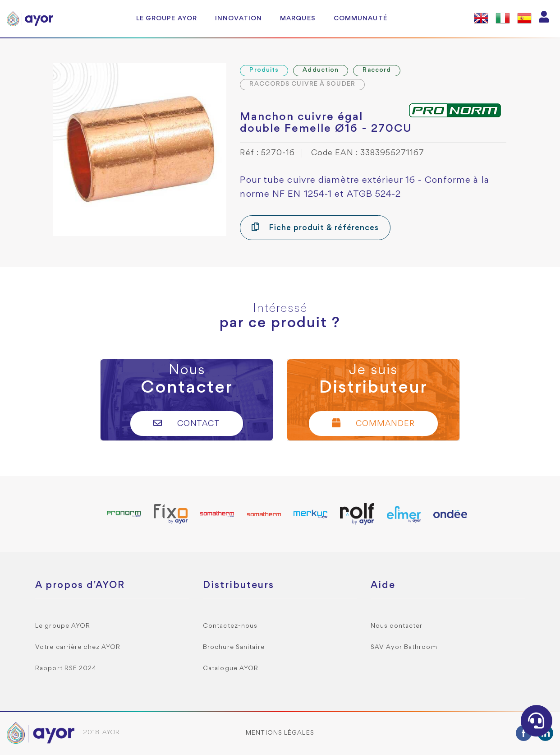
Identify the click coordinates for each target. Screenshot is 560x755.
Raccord (377, 70)
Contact (187, 423)
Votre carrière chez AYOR (78, 647)
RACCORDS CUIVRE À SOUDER (302, 84)
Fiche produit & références (315, 227)
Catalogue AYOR (231, 669)
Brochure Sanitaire (234, 647)
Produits (264, 70)
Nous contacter (397, 626)
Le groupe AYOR (167, 19)
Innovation (239, 19)
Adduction (321, 70)
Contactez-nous (230, 626)
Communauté (360, 19)
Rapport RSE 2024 (66, 669)
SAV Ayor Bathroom (404, 647)
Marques (298, 19)
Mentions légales (280, 733)
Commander (373, 423)
